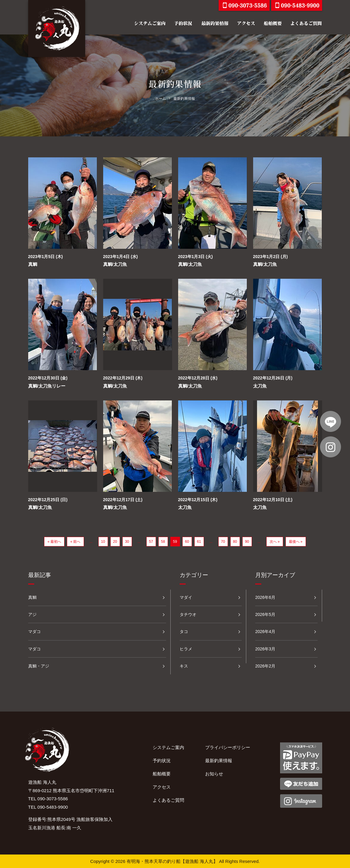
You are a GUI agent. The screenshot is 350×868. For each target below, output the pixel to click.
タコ (184, 632)
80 (235, 542)
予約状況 (162, 761)
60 (187, 542)
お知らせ (214, 774)
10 (103, 542)
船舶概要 (162, 774)
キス (184, 666)
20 (115, 542)
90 (247, 542)
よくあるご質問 (168, 800)
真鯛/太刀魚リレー (47, 386)
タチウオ (188, 614)
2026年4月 (265, 632)
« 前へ (75, 542)
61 (199, 542)
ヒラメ (186, 649)
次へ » (275, 542)
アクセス (162, 787)
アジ (32, 614)
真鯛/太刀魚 (115, 264)
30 (127, 542)
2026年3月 (265, 649)
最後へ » (296, 542)
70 (223, 542)
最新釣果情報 (219, 761)
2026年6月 (265, 597)
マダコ (34, 632)
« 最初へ (54, 542)
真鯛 (33, 264)
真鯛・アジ (39, 666)
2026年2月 (265, 666)
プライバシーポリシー (228, 747)
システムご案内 (168, 747)
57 (151, 542)
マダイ (186, 597)
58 (163, 542)
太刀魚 (260, 386)
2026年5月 (265, 614)
